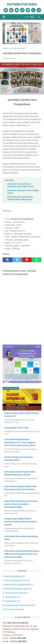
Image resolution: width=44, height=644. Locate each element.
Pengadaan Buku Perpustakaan (20, 605)
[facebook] (5, 10)
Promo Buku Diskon (15, 609)
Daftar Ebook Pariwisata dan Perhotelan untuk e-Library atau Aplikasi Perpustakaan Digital (21, 504)
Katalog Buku (12, 597)
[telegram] (39, 10)
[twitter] (11, 10)
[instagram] (22, 10)
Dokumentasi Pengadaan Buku (19, 585)
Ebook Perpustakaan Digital (18, 589)
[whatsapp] (33, 10)
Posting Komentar (9, 58)
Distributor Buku (22, 4)
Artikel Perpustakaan (15, 576)
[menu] (4, 17)
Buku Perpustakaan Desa (17, 580)
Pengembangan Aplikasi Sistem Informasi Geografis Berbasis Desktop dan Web (20, 522)
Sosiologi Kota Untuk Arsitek (16, 428)
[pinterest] (27, 260)
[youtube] (16, 10)
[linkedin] (28, 10)
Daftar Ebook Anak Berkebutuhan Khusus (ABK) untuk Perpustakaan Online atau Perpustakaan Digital (22, 554)
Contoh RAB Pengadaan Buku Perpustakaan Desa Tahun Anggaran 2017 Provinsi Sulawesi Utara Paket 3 (20, 442)
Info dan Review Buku (16, 593)
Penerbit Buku (13, 601)
